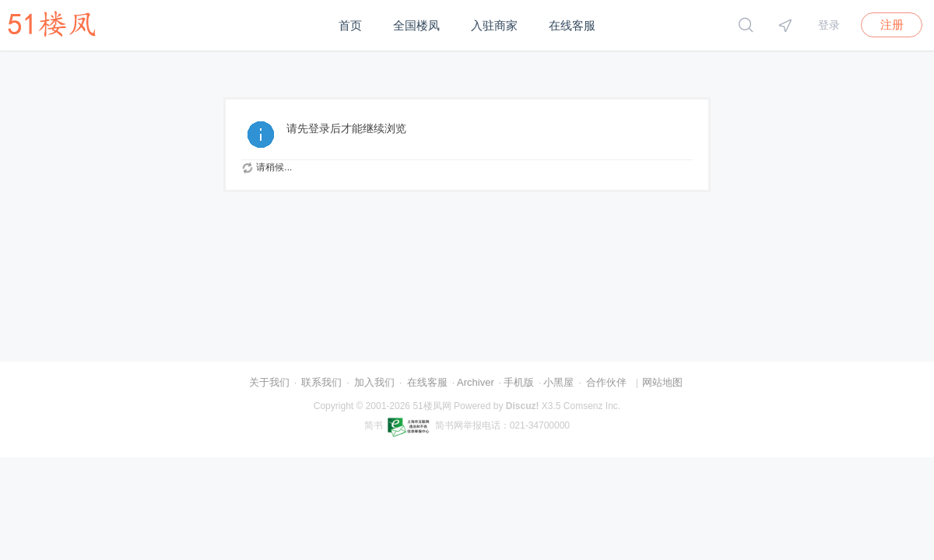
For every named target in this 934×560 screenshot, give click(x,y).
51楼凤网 (432, 406)
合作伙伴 (606, 382)
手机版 (519, 382)
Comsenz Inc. (592, 406)
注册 (892, 24)
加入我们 (374, 382)
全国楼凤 (416, 25)
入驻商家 (494, 25)
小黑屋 (558, 382)
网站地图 (662, 382)
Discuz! (523, 406)
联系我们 (321, 382)
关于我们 (269, 382)
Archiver (476, 382)
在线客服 (572, 25)
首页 (350, 25)
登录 (829, 25)
